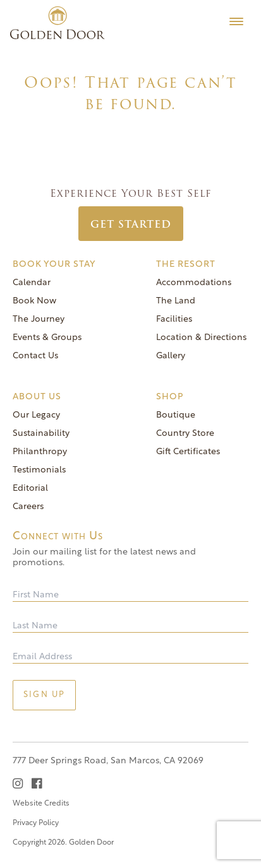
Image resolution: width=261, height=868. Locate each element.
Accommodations (194, 283)
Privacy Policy (36, 823)
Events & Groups (47, 338)
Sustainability (41, 434)
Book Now (34, 301)
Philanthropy (40, 452)
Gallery (171, 356)
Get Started (131, 224)
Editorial (30, 489)
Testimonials (39, 470)
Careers (28, 507)
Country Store (185, 434)
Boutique (176, 415)
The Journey (39, 320)
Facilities (174, 320)
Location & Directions (201, 338)
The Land (176, 301)
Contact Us (35, 356)
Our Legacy (36, 415)
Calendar (32, 283)
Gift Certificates (188, 452)
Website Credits (41, 804)
